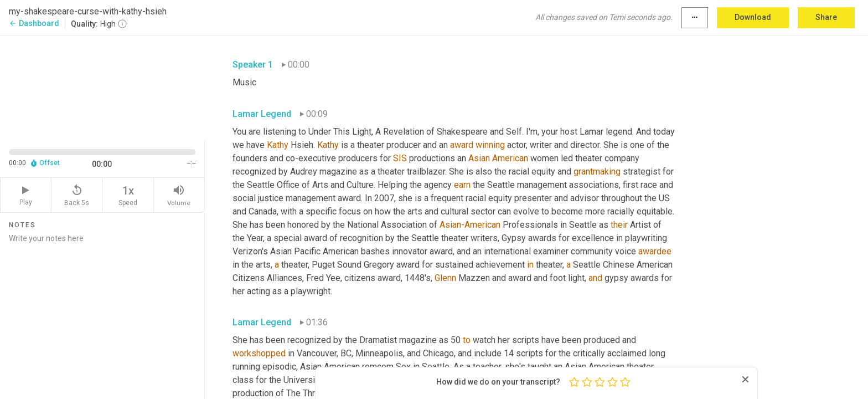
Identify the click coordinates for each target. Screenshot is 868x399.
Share (826, 17)
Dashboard (34, 23)
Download (753, 17)
